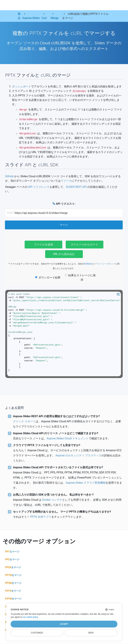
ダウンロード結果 (48, 278)
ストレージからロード (85, 244)
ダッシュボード (22, 86)
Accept (64, 624)
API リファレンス (39, 187)
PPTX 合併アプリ (41, 517)
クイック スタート (24, 421)
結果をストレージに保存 (80, 278)
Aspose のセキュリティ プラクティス (78, 455)
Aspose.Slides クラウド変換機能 (86, 483)
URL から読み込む (64, 254)
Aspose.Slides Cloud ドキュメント (68, 438)
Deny (91, 633)
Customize (37, 633)
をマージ (12, 552)
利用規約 (88, 264)
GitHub (9, 176)
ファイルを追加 (43, 244)
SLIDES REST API (76, 187)
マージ (64, 225)
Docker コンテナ (52, 500)
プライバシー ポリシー (105, 264)
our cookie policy (30, 617)
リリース (66, 181)
